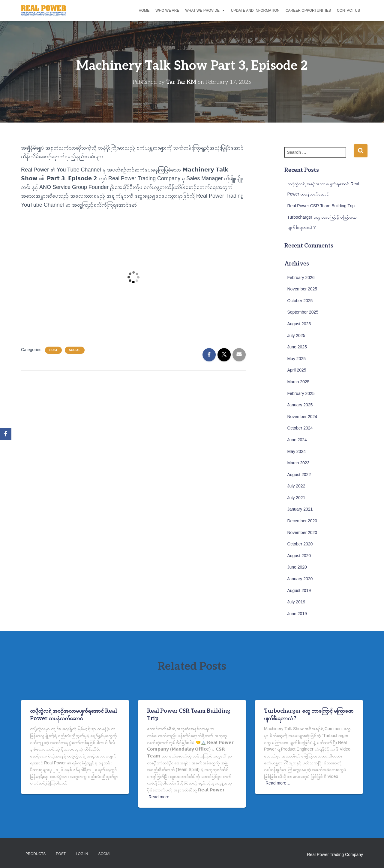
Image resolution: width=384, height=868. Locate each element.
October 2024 (300, 428)
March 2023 (298, 463)
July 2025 (296, 335)
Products (36, 854)
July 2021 (296, 498)
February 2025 (301, 393)
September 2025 (303, 312)
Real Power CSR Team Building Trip (321, 206)
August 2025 (299, 324)
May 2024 (297, 451)
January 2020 (300, 579)
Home (144, 11)
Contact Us (348, 11)
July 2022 (296, 486)
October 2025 (300, 301)
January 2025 (300, 405)
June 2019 (297, 614)
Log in (82, 854)
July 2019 (296, 602)
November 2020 (302, 533)
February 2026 (301, 278)
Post (53, 350)
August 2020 (299, 556)
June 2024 (297, 440)
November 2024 (302, 417)
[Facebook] (6, 434)
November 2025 (302, 289)
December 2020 (302, 521)
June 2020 (297, 567)
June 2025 (297, 347)
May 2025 (297, 359)
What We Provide (205, 11)
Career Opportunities (308, 11)
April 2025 (297, 370)
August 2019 (299, 590)
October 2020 (300, 544)
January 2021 (300, 509)
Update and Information (255, 11)
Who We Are (167, 11)
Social (75, 350)
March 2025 (298, 382)
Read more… (161, 797)
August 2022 (299, 475)
